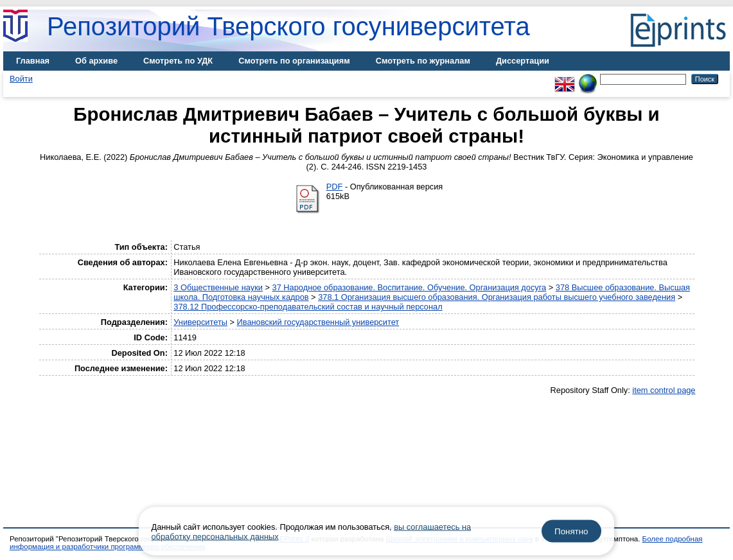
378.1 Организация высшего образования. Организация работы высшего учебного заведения (497, 297)
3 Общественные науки (218, 287)
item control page (664, 390)
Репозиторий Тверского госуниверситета (288, 26)
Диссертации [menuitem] (523, 61)
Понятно (571, 531)
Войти (21, 79)
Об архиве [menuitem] (96, 61)
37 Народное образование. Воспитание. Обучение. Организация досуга (410, 287)
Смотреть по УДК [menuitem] (178, 61)
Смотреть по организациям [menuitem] (294, 61)
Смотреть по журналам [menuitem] (423, 61)
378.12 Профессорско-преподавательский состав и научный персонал (308, 307)
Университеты (200, 322)
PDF (335, 187)
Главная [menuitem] (33, 61)
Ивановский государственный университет (318, 322)
